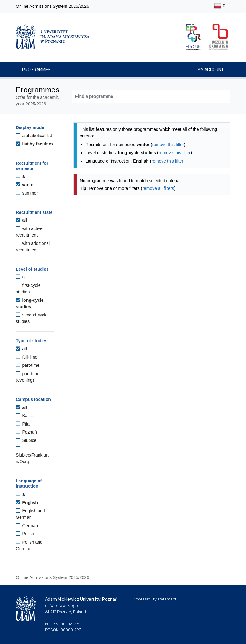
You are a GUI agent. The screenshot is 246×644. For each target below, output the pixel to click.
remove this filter (168, 145)
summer (27, 193)
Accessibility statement (155, 599)
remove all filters (158, 188)
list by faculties (35, 144)
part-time (28, 365)
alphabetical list (34, 136)
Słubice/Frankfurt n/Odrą (32, 455)
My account (211, 70)
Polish (25, 534)
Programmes (36, 70)
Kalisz (25, 416)
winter (25, 185)
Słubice (26, 440)
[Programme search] (151, 96)
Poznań (26, 432)
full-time (27, 357)
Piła (23, 424)
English (27, 503)
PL (221, 6)
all (21, 176)
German (27, 526)
